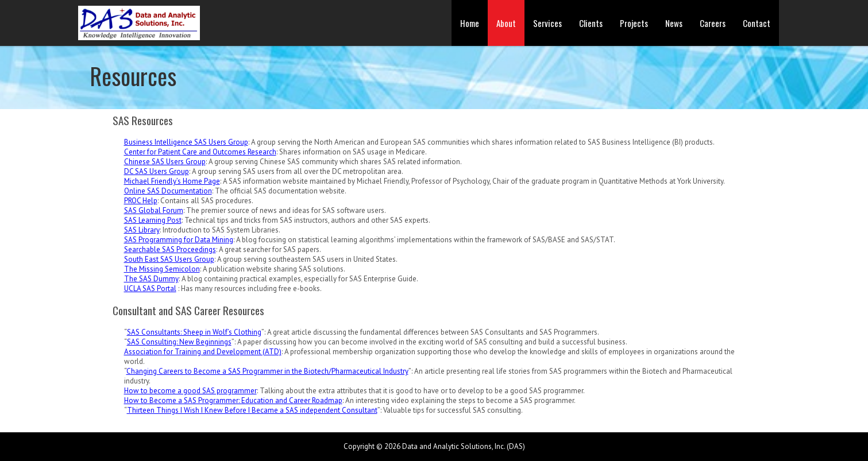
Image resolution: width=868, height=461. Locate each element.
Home (470, 23)
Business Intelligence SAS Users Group (186, 142)
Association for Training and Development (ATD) (203, 352)
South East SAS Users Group (169, 259)
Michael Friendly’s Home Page (172, 181)
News (674, 23)
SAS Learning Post (153, 220)
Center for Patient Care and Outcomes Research (200, 152)
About (506, 23)
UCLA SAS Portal (150, 288)
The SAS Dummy (151, 279)
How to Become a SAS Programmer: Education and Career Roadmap (233, 400)
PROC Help (141, 201)
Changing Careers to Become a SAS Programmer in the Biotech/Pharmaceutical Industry (267, 371)
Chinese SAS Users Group (165, 162)
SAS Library (142, 230)
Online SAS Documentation (168, 191)
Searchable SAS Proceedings (170, 249)
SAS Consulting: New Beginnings (179, 342)
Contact (757, 23)
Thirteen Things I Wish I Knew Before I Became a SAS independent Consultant (252, 410)
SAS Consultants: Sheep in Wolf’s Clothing (194, 332)
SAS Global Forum (154, 210)
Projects (634, 23)
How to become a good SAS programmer (190, 391)
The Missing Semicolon (162, 269)
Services (547, 23)
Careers (713, 23)
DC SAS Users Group (157, 171)
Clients (591, 23)
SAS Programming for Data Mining (179, 240)
